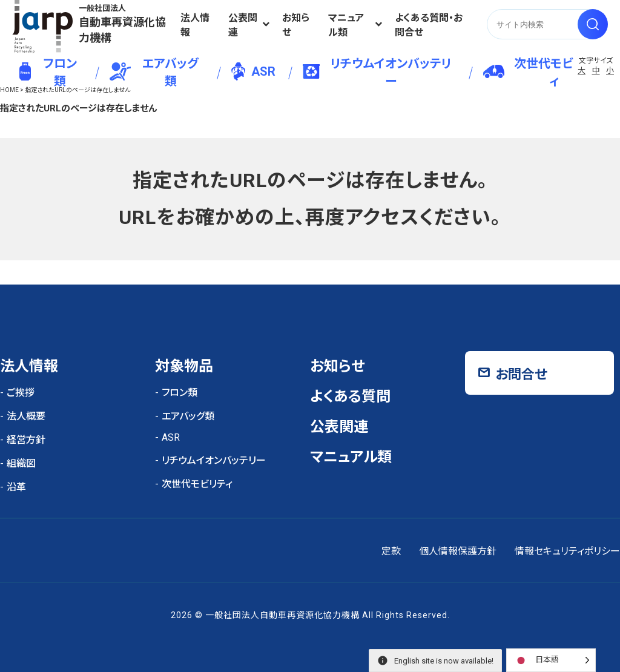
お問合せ (521, 374)
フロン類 (48, 72)
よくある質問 (350, 397)
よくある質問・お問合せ (429, 25)
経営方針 (26, 440)
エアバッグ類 (154, 72)
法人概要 (26, 416)
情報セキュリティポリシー (567, 551)
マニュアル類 (346, 25)
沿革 (16, 487)
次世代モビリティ (539, 72)
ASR (253, 71)
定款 (391, 551)
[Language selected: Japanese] (551, 660)
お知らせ (296, 25)
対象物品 (184, 366)
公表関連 (243, 25)
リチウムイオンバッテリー (377, 72)
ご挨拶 (21, 393)
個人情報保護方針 (458, 551)
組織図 (21, 463)
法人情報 (195, 25)
